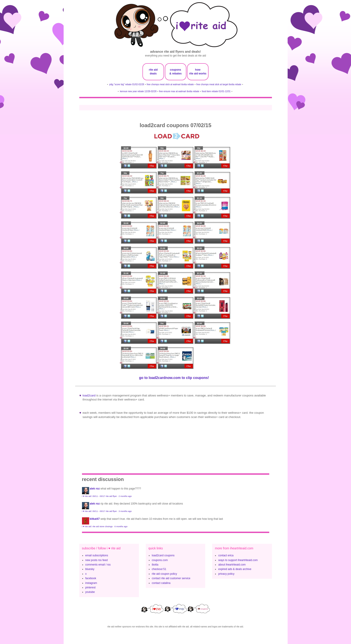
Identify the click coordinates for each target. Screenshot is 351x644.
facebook (91, 578)
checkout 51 (159, 569)
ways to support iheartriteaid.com (238, 560)
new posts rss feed (97, 560)
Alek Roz (95, 489)
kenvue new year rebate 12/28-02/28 (138, 91)
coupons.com (160, 560)
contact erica (226, 555)
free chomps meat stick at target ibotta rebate (219, 84)
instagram (91, 583)
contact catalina (161, 583)
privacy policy (226, 574)
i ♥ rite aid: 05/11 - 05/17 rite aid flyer (99, 496)
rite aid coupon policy (165, 574)
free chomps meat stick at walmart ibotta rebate (170, 84)
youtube (90, 592)
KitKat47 (95, 519)
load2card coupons (163, 555)
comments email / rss (98, 565)
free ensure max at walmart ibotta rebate (179, 91)
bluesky (90, 569)
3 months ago (125, 511)
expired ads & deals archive (235, 569)
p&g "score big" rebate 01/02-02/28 (127, 84)
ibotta (155, 565)
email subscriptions (97, 555)
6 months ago (121, 526)
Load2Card (89, 395)
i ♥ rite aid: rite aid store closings (97, 526)
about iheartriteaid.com (232, 565)
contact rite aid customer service (171, 578)
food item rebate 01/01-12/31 (216, 91)
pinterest (90, 587)
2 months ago (125, 496)
